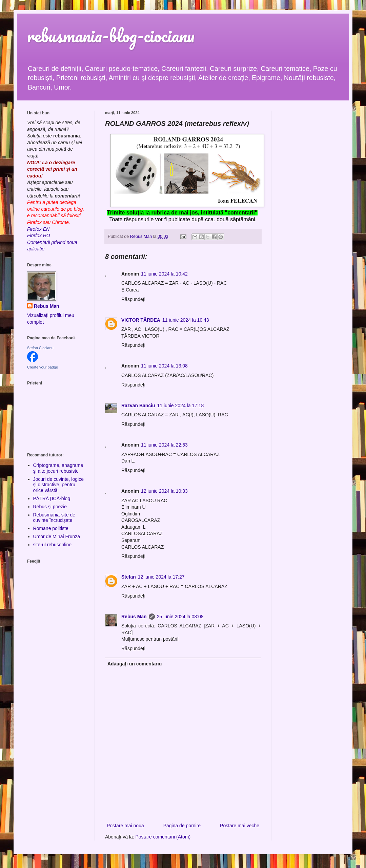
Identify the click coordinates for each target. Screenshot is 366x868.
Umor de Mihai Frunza (57, 536)
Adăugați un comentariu (135, 664)
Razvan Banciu (138, 405)
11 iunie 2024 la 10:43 (186, 320)
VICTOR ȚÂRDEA (141, 320)
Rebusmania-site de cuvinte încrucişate (54, 518)
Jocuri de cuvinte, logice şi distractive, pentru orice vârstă (58, 485)
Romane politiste (51, 528)
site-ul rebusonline (53, 545)
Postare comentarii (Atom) (163, 837)
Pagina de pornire (182, 826)
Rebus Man (134, 617)
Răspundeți (133, 299)
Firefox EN (38, 229)
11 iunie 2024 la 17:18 (181, 405)
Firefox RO (39, 235)
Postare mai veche (240, 826)
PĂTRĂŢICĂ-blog (52, 498)
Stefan (129, 577)
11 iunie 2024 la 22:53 (164, 445)
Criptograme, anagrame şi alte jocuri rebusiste (58, 468)
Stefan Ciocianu (40, 348)
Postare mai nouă (125, 826)
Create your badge (43, 367)
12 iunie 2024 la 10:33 (164, 491)
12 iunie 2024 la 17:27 (161, 577)
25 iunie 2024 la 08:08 (180, 617)
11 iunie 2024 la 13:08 (164, 366)
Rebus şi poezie (50, 507)
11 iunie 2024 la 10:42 (164, 274)
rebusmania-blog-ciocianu (111, 35)
